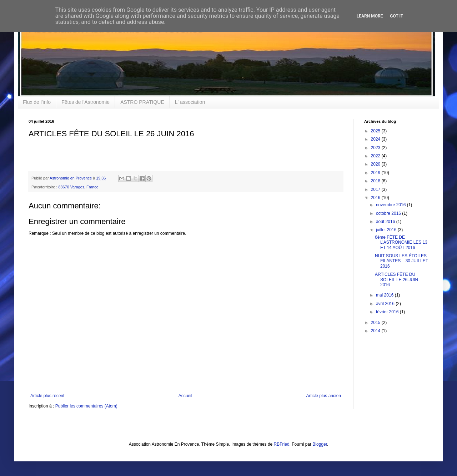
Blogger (320, 444)
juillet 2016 (387, 230)
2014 (376, 331)
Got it (396, 16)
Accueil (185, 396)
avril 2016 (386, 304)
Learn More (370, 16)
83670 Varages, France (79, 187)
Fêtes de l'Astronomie (86, 102)
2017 (376, 189)
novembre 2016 (391, 205)
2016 (376, 198)
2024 (376, 139)
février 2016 (388, 312)
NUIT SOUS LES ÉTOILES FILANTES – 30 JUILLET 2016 (401, 261)
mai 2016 (385, 295)
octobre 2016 (389, 213)
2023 (376, 148)
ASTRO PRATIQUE (142, 102)
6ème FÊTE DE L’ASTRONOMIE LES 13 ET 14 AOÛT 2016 (401, 242)
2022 (376, 156)
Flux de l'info (37, 102)
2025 (376, 131)
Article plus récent (47, 396)
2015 (376, 323)
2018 (376, 181)
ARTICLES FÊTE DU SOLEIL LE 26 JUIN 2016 (396, 280)
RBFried (282, 444)
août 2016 (386, 222)
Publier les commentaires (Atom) (86, 406)
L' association (190, 102)
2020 (376, 164)
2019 (376, 173)
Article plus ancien (324, 396)
